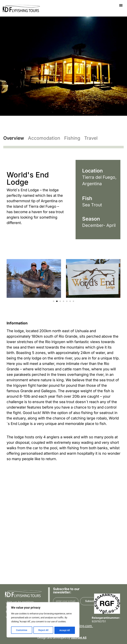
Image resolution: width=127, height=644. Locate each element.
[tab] (16, 138)
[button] (121, 5)
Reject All (43, 630)
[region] (43, 620)
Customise (22, 630)
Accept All (65, 630)
